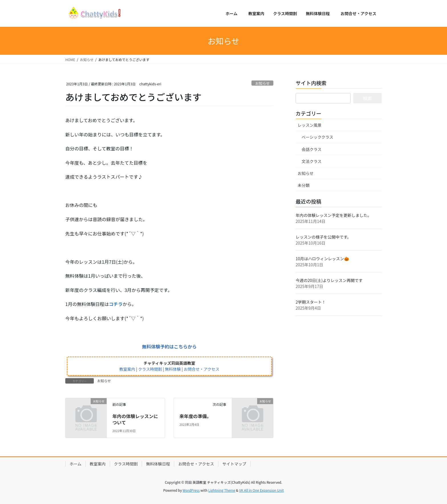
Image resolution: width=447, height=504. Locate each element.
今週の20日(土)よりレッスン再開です (329, 280)
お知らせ (262, 83)
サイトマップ (234, 464)
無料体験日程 (158, 464)
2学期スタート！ (311, 302)
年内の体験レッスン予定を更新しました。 (334, 215)
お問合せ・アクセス (196, 464)
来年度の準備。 (195, 416)
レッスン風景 (310, 125)
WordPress (191, 490)
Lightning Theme (222, 490)
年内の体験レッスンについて (135, 419)
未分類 (304, 185)
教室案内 (98, 464)
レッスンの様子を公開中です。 (323, 237)
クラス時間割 (126, 464)
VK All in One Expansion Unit (262, 490)
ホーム (76, 464)
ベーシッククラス (317, 137)
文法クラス (312, 161)
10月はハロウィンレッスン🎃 (322, 259)
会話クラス (312, 149)
